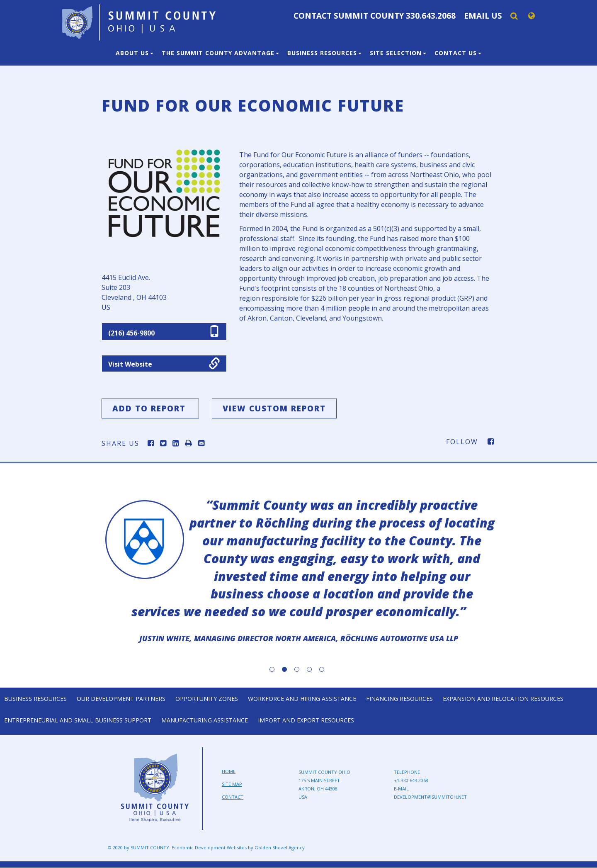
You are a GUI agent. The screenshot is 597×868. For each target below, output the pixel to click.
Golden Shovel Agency (280, 848)
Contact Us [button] (458, 53)
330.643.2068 (431, 16)
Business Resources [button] (324, 53)
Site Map (232, 784)
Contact (233, 797)
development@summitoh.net (430, 797)
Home (229, 772)
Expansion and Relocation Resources (503, 699)
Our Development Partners (121, 699)
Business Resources (35, 699)
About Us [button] (135, 53)
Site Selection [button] (398, 53)
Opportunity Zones (207, 699)
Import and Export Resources (306, 721)
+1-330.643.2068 (411, 781)
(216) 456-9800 (131, 333)
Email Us (483, 16)
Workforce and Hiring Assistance (302, 699)
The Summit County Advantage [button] (220, 53)
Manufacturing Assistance (205, 721)
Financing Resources (399, 699)
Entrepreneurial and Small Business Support (78, 721)
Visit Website (130, 365)
